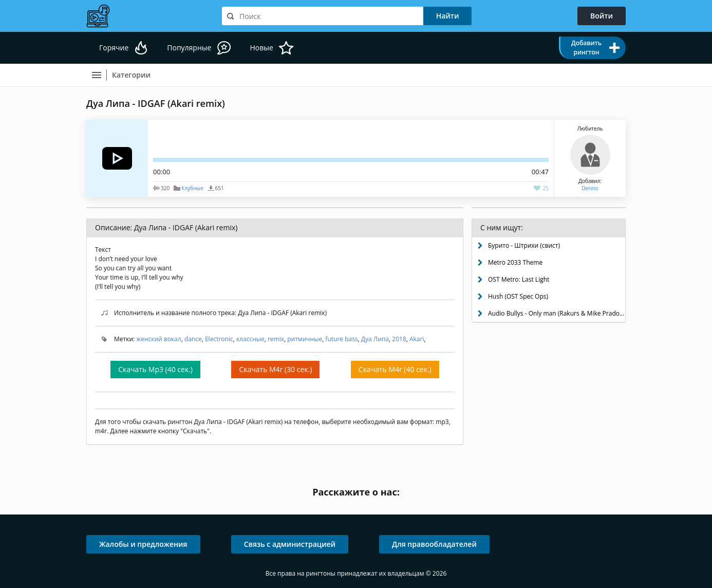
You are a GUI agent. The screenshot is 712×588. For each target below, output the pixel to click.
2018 (399, 339)
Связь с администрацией (290, 544)
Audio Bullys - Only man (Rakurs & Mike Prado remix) (557, 313)
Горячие (114, 48)
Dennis (590, 188)
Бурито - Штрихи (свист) (524, 245)
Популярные (189, 48)
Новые (261, 48)
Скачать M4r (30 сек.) (275, 369)
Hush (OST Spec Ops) (518, 296)
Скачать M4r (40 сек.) (395, 369)
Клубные (192, 188)
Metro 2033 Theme (515, 262)
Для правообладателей (434, 544)
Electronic (219, 339)
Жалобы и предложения (143, 544)
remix (276, 339)
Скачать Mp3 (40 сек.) (155, 369)
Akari (417, 339)
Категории (131, 75)
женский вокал (158, 339)
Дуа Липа (375, 339)
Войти (602, 16)
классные (250, 339)
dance (193, 339)
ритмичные (305, 339)
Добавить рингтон (586, 48)
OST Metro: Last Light (519, 279)
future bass (341, 339)
